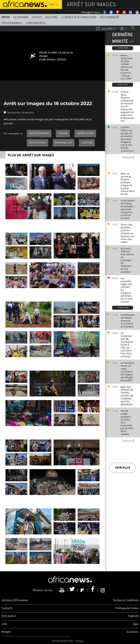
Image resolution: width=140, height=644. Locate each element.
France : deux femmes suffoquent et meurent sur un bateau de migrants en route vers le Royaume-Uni (128, 106)
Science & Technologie (79, 17)
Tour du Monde (39, 134)
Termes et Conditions (126, 600)
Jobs (4, 624)
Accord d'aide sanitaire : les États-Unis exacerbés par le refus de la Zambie (127, 422)
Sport (37, 17)
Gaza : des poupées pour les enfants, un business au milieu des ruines (128, 233)
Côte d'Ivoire (38, 143)
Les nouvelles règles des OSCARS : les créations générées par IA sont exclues (127, 290)
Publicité (133, 616)
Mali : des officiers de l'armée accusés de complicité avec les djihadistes (127, 396)
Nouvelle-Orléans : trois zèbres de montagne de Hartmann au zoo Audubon (127, 260)
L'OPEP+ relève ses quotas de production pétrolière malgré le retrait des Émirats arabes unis (127, 139)
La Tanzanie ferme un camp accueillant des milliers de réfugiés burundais (127, 372)
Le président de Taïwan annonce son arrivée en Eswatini (128, 321)
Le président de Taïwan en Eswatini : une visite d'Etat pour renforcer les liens (128, 209)
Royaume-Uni (64, 143)
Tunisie (63, 134)
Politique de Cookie (127, 608)
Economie (21, 17)
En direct (106, 29)
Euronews (133, 632)
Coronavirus (36, 23)
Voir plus (122, 468)
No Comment (110, 17)
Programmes (12, 23)
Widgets (6, 632)
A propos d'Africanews (15, 600)
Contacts (7, 608)
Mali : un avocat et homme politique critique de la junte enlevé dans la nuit (128, 184)
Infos (6, 17)
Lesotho (87, 143)
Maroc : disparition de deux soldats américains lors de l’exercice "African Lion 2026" (127, 67)
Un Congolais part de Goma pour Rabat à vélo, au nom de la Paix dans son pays (127, 345)
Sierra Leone (85, 134)
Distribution (9, 616)
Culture (52, 17)
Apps (136, 624)
